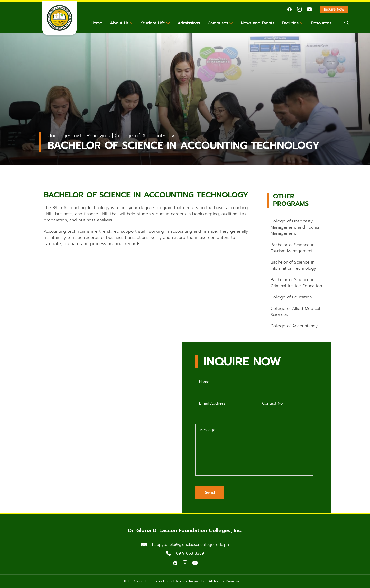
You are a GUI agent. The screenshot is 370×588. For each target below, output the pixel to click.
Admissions (189, 23)
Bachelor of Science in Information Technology (293, 265)
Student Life (153, 23)
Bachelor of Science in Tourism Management (293, 248)
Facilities (290, 23)
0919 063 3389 (190, 553)
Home (96, 23)
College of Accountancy (294, 326)
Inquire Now (336, 10)
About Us (119, 23)
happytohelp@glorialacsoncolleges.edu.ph (191, 545)
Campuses (218, 23)
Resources (321, 23)
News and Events (258, 23)
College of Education (291, 297)
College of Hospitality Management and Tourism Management (296, 227)
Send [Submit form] (210, 493)
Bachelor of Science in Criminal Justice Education (296, 283)
